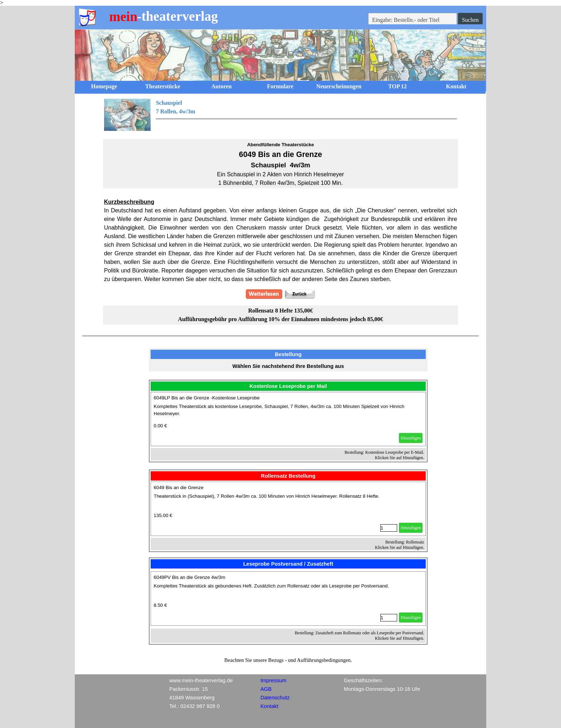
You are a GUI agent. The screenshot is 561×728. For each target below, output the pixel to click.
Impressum (273, 680)
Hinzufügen (411, 438)
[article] (288, 419)
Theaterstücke (163, 86)
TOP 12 (397, 86)
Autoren (222, 86)
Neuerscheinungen (339, 86)
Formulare (280, 86)
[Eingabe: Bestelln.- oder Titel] (413, 20)
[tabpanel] (281, 115)
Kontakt (456, 86)
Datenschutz (275, 698)
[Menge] (389, 528)
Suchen (470, 20)
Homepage (104, 86)
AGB (266, 689)
